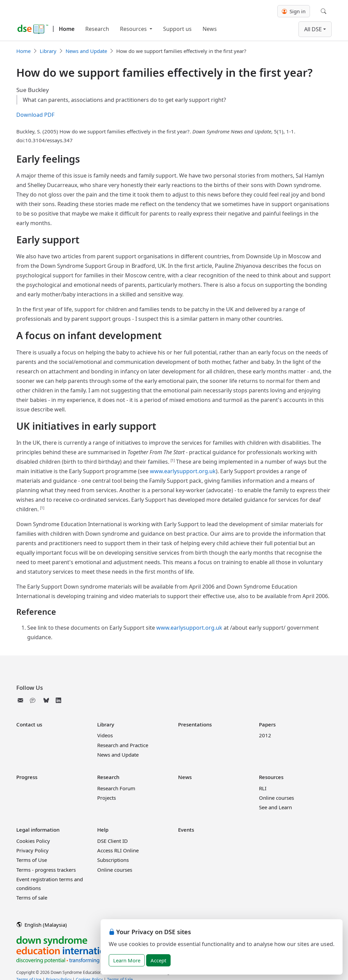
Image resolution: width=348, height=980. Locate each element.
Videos (105, 735)
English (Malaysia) (42, 925)
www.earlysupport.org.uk (183, 471)
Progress (27, 777)
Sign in (294, 11)
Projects (107, 798)
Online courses (276, 798)
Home (67, 29)
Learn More (127, 960)
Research (97, 29)
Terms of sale (32, 898)
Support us (177, 29)
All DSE (313, 29)
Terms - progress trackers (46, 870)
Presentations (195, 724)
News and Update (86, 51)
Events (186, 830)
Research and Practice (123, 745)
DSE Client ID (112, 841)
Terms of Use (32, 860)
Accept (158, 960)
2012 (265, 735)
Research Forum (116, 788)
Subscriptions (113, 860)
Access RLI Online (118, 850)
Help (103, 830)
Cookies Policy (33, 841)
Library (48, 51)
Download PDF (35, 115)
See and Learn (275, 807)
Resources (134, 29)
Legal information (38, 830)
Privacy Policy (32, 850)
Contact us (29, 724)
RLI (263, 788)
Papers (267, 724)
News (210, 29)
